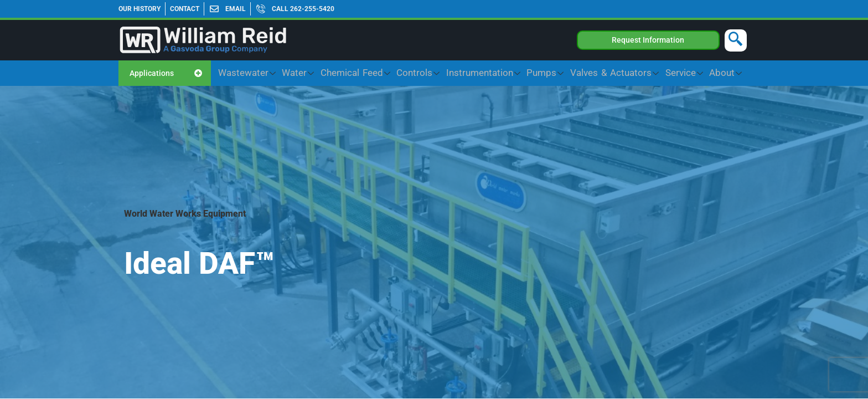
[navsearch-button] (736, 40)
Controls (481, 73)
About (731, 73)
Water (385, 73)
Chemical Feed (431, 73)
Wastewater (343, 73)
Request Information (648, 40)
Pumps (585, 73)
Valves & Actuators (641, 73)
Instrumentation (534, 73)
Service (697, 73)
